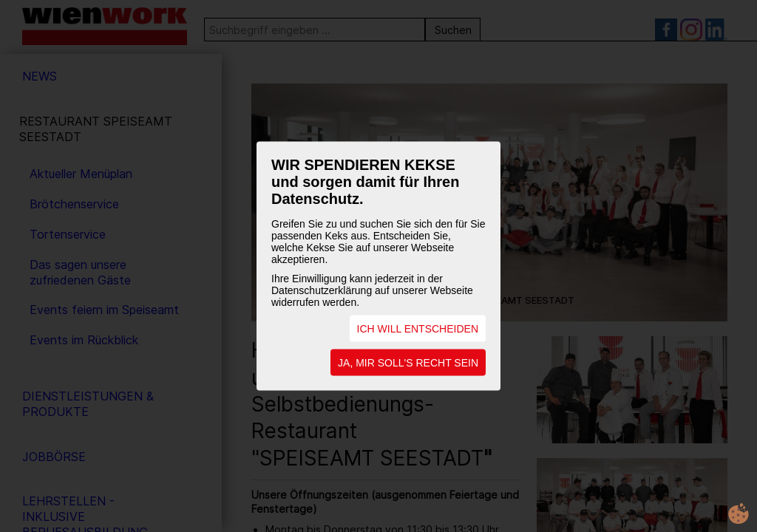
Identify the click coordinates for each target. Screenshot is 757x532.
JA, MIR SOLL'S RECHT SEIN (408, 363)
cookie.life (739, 514)
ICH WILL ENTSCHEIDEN (418, 329)
